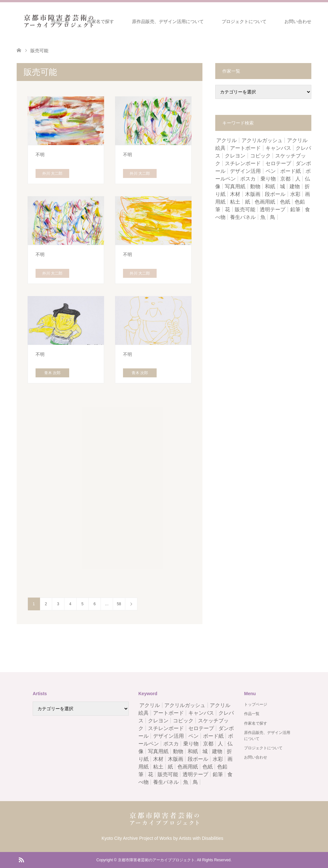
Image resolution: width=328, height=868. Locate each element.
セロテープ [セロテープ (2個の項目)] (278, 163)
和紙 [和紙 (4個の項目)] (270, 186)
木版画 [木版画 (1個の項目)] (253, 194)
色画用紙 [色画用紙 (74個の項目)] (265, 202)
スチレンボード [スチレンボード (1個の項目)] (243, 163)
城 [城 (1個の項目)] (283, 186)
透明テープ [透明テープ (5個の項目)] (273, 209)
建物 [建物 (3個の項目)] (295, 186)
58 (119, 604)
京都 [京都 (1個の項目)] (285, 179)
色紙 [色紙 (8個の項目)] (285, 202)
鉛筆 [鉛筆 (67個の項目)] (295, 209)
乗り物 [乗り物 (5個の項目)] (268, 179)
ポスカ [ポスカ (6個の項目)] (248, 179)
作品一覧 (60, 21)
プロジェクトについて (244, 21)
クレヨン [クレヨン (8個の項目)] (235, 156)
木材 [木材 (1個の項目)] (235, 194)
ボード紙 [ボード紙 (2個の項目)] (291, 171)
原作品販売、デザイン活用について (168, 21)
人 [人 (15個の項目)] (298, 179)
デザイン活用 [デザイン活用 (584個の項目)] (245, 171)
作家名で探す (101, 21)
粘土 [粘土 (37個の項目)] (235, 202)
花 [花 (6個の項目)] (227, 209)
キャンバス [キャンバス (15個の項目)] (278, 148)
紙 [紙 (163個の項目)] (248, 202)
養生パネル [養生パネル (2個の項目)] (243, 217)
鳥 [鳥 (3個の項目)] (273, 217)
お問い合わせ (298, 21)
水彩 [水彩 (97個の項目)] (295, 194)
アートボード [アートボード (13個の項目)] (245, 148)
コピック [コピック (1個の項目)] (260, 156)
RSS (21, 859)
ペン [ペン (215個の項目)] (271, 171)
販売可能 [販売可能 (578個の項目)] (245, 209)
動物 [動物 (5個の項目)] (255, 186)
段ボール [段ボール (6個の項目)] (275, 194)
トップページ (256, 704)
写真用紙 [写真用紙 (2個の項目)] (235, 186)
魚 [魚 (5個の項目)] (263, 217)
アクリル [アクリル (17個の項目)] (226, 140)
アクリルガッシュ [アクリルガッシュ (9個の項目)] (262, 140)
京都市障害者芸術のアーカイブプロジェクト (156, 860)
